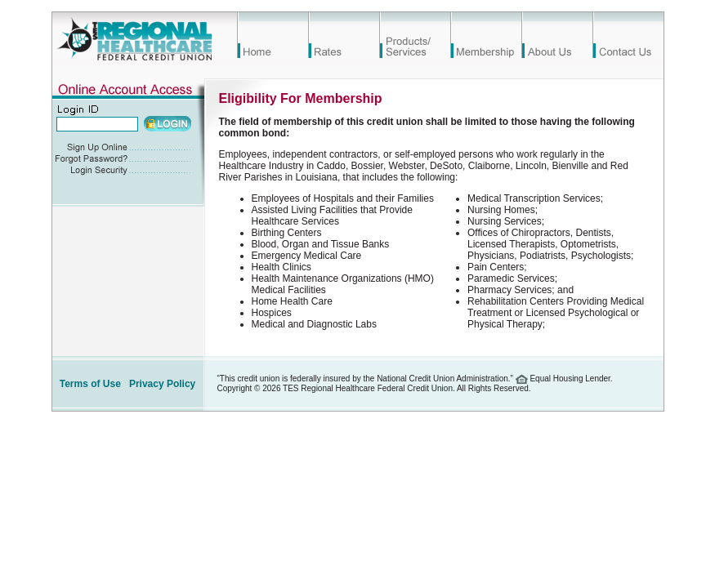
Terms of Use (90, 384)
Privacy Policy (162, 384)
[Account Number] (97, 124)
